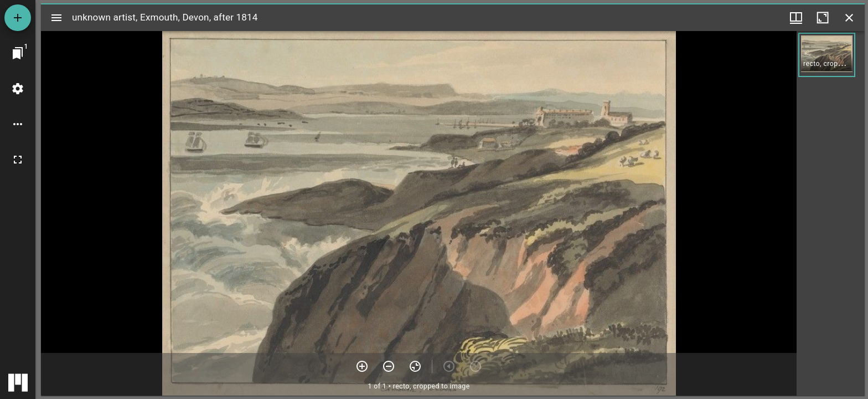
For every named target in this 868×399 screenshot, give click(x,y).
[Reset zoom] (415, 366)
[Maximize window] (823, 18)
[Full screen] (18, 160)
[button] (827, 55)
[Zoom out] (389, 366)
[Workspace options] (18, 124)
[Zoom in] (362, 366)
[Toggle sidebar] (56, 18)
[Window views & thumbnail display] (796, 18)
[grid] (831, 213)
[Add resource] (18, 18)
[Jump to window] (18, 53)
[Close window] (849, 18)
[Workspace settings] (18, 89)
